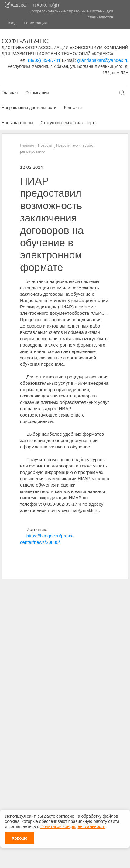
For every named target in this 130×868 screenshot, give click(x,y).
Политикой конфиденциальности (73, 825)
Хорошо (20, 836)
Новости (45, 145)
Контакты (73, 108)
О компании (37, 93)
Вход (12, 23)
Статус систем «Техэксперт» (68, 123)
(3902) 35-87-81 (44, 60)
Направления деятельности (29, 108)
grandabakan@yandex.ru (103, 60)
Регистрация (35, 23)
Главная (10, 93)
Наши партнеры (17, 123)
